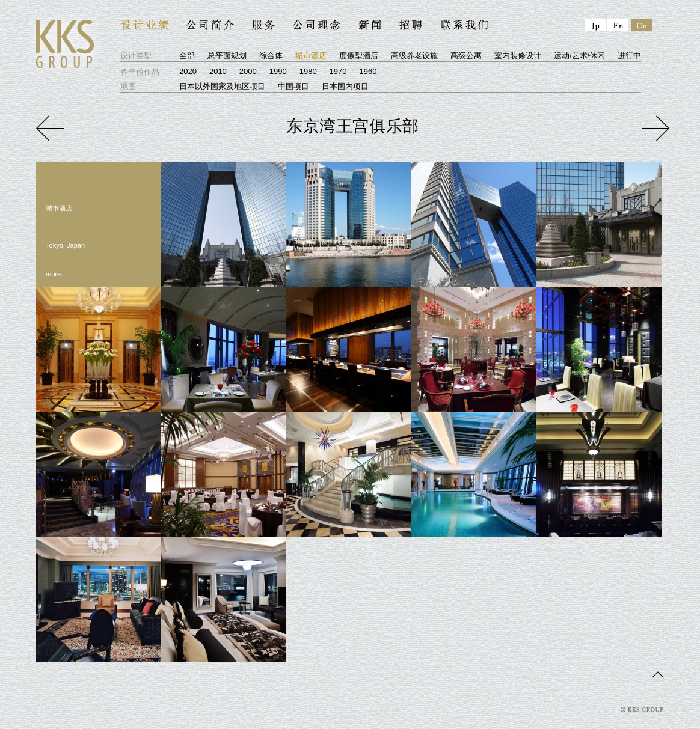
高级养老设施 (414, 56)
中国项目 (293, 86)
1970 (338, 71)
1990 (278, 71)
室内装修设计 (518, 56)
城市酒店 (311, 56)
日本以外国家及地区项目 (222, 86)
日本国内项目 (345, 86)
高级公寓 (466, 56)
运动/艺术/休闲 (579, 56)
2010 (218, 71)
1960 (368, 71)
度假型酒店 (359, 56)
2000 (248, 71)
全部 (187, 56)
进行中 (629, 56)
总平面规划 (227, 56)
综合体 (271, 56)
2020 (188, 71)
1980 (308, 71)
